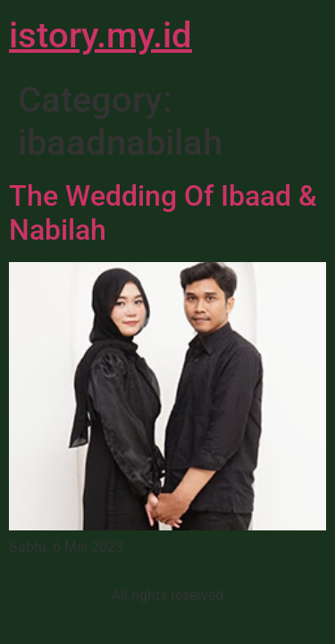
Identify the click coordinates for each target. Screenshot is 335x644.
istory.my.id (100, 35)
